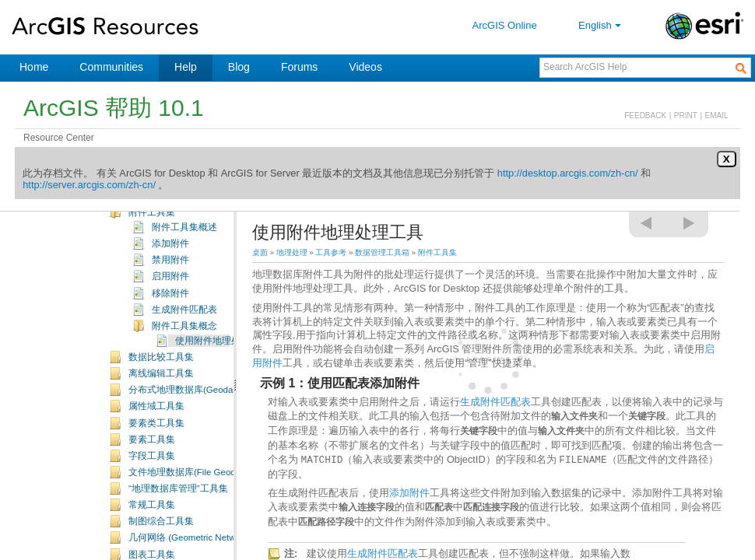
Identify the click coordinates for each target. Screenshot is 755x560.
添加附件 (170, 309)
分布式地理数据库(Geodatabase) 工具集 (211, 455)
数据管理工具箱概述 (170, 245)
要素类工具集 (156, 488)
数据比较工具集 (161, 422)
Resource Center (59, 138)
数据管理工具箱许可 (170, 261)
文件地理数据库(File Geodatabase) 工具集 (215, 537)
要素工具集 (152, 505)
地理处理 (292, 252)
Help (186, 67)
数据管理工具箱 (138, 230)
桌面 (260, 252)
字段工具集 (152, 521)
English (601, 25)
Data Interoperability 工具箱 (160, 213)
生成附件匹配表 (184, 375)
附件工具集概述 (184, 292)
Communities (111, 67)
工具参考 (331, 252)
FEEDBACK (645, 115)
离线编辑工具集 (161, 439)
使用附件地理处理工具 (222, 406)
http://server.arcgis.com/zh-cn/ (89, 185)
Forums (299, 67)
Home (34, 67)
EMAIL (717, 115)
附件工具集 (152, 278)
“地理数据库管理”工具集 (178, 554)
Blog (239, 67)
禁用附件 (170, 325)
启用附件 (170, 341)
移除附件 (170, 359)
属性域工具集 (156, 471)
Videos (365, 67)
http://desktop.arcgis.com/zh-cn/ (568, 173)
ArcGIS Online (505, 25)
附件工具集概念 (184, 391)
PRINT (686, 115)
